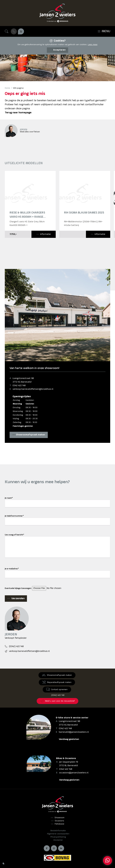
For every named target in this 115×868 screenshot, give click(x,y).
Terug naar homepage (18, 113)
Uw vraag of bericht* (14, 535)
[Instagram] (54, 848)
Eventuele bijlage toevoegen (18, 588)
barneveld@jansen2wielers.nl (74, 732)
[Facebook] (47, 848)
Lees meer (93, 45)
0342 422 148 (19, 386)
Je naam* (9, 498)
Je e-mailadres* (12, 569)
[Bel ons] (14, 31)
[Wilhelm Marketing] (3, 863)
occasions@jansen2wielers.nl (74, 773)
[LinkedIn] (61, 848)
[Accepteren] (57, 50)
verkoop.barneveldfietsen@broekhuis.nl (33, 389)
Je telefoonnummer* (14, 516)
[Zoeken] (7, 31)
